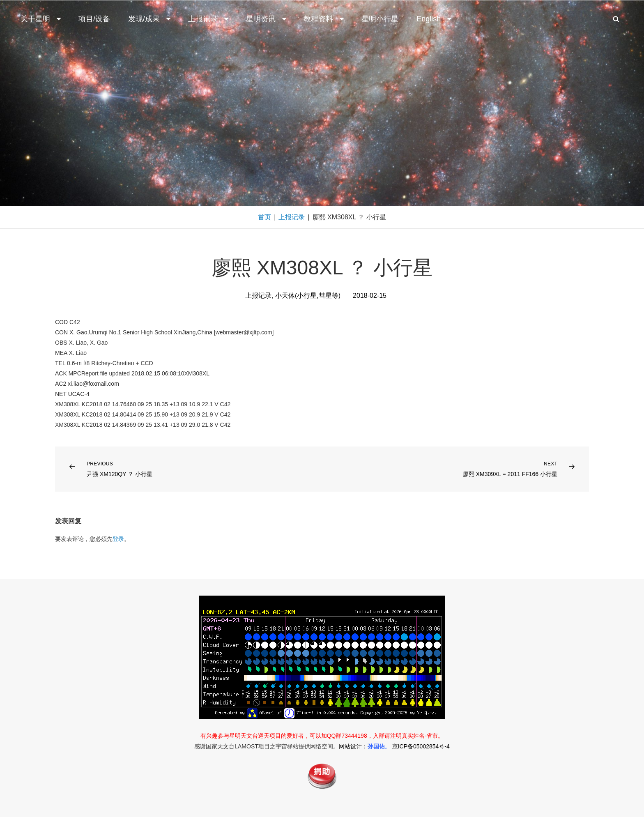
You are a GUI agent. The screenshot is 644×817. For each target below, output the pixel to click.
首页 (264, 217)
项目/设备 (94, 19)
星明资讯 (267, 19)
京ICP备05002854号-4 (421, 746)
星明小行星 (380, 19)
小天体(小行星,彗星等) (308, 296)
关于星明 (41, 19)
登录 (118, 539)
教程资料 (324, 19)
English (435, 19)
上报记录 (209, 19)
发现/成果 (150, 19)
